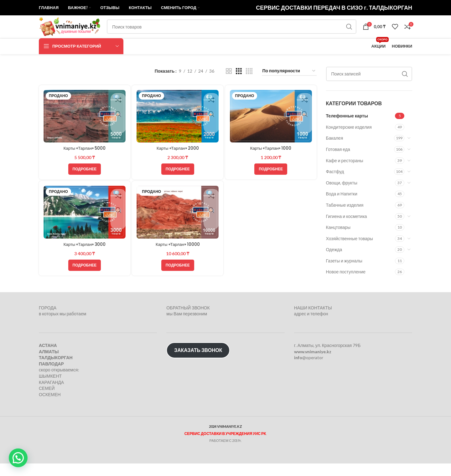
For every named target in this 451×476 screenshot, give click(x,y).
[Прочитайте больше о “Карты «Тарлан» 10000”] (178, 282)
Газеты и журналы (344, 277)
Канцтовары (338, 243)
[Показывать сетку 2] (229, 88)
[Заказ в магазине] (289, 88)
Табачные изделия (345, 221)
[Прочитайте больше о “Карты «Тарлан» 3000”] (84, 282)
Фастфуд (335, 188)
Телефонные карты (347, 132)
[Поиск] (240, 38)
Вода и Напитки (342, 210)
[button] (18, 458)
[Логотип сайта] (78, 38)
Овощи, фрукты (342, 199)
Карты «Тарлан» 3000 (84, 261)
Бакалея (335, 155)
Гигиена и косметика (347, 233)
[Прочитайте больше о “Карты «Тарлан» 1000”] (271, 185)
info (298, 370)
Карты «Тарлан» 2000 (178, 164)
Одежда (334, 266)
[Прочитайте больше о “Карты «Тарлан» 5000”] (84, 185)
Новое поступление (346, 288)
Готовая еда (338, 166)
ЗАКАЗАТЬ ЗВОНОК (198, 363)
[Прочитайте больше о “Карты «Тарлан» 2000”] (178, 185)
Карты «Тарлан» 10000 (178, 261)
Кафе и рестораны (345, 177)
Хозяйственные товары (350, 255)
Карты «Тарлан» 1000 (271, 164)
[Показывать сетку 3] (239, 88)
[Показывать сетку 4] (249, 88)
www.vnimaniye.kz (313, 364)
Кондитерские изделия (349, 143)
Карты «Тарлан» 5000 (84, 164)
